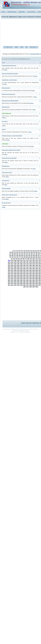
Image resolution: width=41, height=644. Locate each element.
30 (36, 252)
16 (40, 80)
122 (12, 262)
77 (20, 257)
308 (30, 282)
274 (18, 278)
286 (9, 280)
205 (37, 270)
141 (24, 264)
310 (37, 282)
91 (12, 259)
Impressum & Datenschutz (33, 323)
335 (21, 285)
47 (34, 254)
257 (12, 277)
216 (24, 272)
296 (40, 280)
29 (34, 252)
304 (18, 282)
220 (37, 272)
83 (34, 257)
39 (15, 254)
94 (19, 259)
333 (15, 285)
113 (30, 260)
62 (27, 256)
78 (22, 257)
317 (12, 283)
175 (37, 267)
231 (24, 274)
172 (27, 267)
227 (12, 274)
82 (32, 257)
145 (37, 264)
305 (21, 282)
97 (26, 259)
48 (36, 254)
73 (10, 257)
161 (40, 265)
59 (20, 256)
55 (10, 256)
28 (32, 252)
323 (30, 283)
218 (30, 272)
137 (12, 264)
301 (9, 282)
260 (21, 277)
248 (30, 275)
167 (12, 267)
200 (21, 270)
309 (33, 282)
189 (33, 269)
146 (40, 264)
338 (30, 285)
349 (33, 287)
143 (30, 264)
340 (37, 285)
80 (27, 257)
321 (24, 283)
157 (27, 265)
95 (21, 259)
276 (24, 278)
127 (27, 262)
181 (9, 269)
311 (40, 282)
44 (27, 254)
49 (39, 254)
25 (24, 252)
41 (20, 254)
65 (34, 256)
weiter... (6, 70)
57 (15, 256)
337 (27, 285)
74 (12, 257)
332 (12, 285)
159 (33, 265)
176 (40, 267)
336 (24, 285)
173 (30, 267)
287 (12, 280)
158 (30, 265)
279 (33, 278)
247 (27, 275)
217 (27, 272)
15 (40, 101)
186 (24, 269)
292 (27, 280)
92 (14, 259)
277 (27, 278)
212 (12, 272)
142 (27, 264)
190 (37, 269)
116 (40, 260)
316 (9, 283)
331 (9, 285)
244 (18, 275)
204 (33, 270)
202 (27, 270)
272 (12, 278)
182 (12, 269)
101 (37, 259)
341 (40, 285)
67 (39, 256)
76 (17, 257)
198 (15, 270)
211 (9, 272)
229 (18, 274)
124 (18, 262)
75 (15, 257)
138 (15, 264)
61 (24, 256)
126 (24, 262)
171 (24, 267)
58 (17, 256)
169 (18, 267)
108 (15, 260)
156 (24, 265)
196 (9, 270)
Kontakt (23, 323)
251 (40, 275)
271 (9, 278)
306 (24, 282)
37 (10, 254)
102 (40, 259)
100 (33, 259)
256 (9, 277)
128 (30, 262)
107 (12, 260)
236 (40, 274)
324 (33, 283)
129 (33, 262)
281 (40, 278)
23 (20, 252)
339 (33, 285)
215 (21, 272)
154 (18, 265)
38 (12, 254)
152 (12, 265)
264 (33, 277)
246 (24, 275)
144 (33, 264)
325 (37, 283)
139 (18, 264)
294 (33, 280)
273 (15, 278)
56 (12, 256)
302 (12, 282)
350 (37, 287)
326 (40, 283)
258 (15, 277)
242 (12, 275)
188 (30, 269)
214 (18, 272)
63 (29, 256)
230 (21, 274)
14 (38, 251)
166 (9, 267)
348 (30, 287)
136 (9, 264)
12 (33, 251)
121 (9, 262)
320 (21, 283)
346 (24, 287)
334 (18, 285)
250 (37, 275)
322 (27, 283)
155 (21, 265)
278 (30, 278)
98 (28, 259)
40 (17, 254)
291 (24, 280)
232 (27, 274)
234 (33, 274)
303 (15, 282)
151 (9, 265)
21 (15, 252)
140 (21, 264)
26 (27, 252)
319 (18, 283)
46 (32, 254)
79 (24, 257)
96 (24, 259)
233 (30, 274)
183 (15, 269)
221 (40, 272)
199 (18, 270)
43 (24, 254)
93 (16, 259)
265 (37, 277)
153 (15, 265)
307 (27, 282)
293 (30, 280)
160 (37, 265)
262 (27, 277)
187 (27, 269)
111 (24, 260)
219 (33, 272)
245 (21, 275)
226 (9, 274)
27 (29, 252)
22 (17, 252)
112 (27, 260)
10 (29, 251)
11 (31, 251)
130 (37, 262)
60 (22, 256)
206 (40, 270)
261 (24, 277)
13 (36, 251)
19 (10, 252)
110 (21, 260)
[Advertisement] (16, 31)
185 (21, 269)
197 (12, 270)
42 (22, 254)
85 (39, 257)
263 (30, 277)
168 (15, 267)
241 (9, 275)
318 (15, 283)
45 (29, 254)
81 (29, 257)
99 (31, 259)
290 (21, 280)
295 (37, 280)
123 (15, 262)
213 (15, 272)
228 (15, 274)
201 (24, 270)
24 (22, 252)
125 (21, 262)
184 (18, 269)
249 (33, 275)
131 (40, 262)
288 (15, 280)
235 (37, 274)
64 (32, 256)
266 (40, 277)
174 (33, 267)
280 (37, 278)
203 (30, 270)
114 (33, 260)
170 (21, 267)
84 (36, 257)
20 (12, 252)
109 (18, 260)
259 (18, 277)
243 (15, 275)
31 (39, 252)
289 (18, 280)
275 (21, 278)
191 (40, 269)
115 (37, 260)
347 (27, 287)
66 (36, 256)
